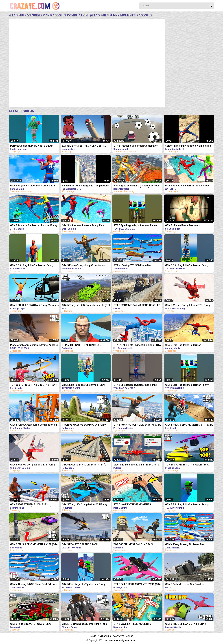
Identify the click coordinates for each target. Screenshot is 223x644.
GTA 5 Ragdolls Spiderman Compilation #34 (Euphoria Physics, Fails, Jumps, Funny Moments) (33, 186)
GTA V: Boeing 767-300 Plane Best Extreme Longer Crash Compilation (133, 266)
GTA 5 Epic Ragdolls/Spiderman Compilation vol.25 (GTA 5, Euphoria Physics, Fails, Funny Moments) (186, 345)
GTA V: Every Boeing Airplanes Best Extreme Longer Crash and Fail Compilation (185, 545)
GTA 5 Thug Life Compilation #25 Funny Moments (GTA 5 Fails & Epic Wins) (85, 505)
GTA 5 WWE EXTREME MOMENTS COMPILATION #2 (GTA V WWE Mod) (31, 505)
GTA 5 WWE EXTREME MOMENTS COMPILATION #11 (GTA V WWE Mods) (136, 505)
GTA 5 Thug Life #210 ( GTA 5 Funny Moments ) (31, 624)
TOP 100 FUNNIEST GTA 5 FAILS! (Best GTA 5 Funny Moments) (187, 465)
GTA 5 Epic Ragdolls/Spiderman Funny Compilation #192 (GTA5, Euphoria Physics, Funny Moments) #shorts (187, 385)
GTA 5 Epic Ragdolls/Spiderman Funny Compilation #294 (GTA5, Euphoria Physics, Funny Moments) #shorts (84, 585)
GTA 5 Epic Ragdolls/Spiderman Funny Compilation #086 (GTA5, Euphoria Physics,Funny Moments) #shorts (84, 385)
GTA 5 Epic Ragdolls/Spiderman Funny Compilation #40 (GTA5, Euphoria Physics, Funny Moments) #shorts (189, 266)
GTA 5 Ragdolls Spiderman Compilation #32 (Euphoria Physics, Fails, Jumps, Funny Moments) (136, 146)
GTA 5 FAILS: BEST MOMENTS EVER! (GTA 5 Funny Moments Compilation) (137, 585)
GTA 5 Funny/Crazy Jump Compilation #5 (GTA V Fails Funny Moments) (34, 425)
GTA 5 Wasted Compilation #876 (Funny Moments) (188, 305)
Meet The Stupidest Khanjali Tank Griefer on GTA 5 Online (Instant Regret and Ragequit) (137, 465)
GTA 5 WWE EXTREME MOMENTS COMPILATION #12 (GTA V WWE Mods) (136, 624)
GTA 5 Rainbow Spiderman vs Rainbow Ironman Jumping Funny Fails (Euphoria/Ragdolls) (187, 186)
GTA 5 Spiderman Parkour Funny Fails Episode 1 (83, 226)
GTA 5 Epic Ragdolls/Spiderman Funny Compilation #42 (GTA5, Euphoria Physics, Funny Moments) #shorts (138, 226)
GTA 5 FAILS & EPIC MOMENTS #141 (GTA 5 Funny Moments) (189, 425)
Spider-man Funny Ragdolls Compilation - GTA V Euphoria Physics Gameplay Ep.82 (189, 146)
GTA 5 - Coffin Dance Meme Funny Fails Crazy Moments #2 (84, 624)
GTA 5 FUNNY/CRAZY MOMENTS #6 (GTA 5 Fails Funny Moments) (137, 425)
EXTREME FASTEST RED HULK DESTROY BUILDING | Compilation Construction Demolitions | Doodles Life (85, 146)
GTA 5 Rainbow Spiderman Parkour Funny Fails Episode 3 (34, 226)
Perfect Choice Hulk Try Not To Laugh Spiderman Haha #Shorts (32, 146)
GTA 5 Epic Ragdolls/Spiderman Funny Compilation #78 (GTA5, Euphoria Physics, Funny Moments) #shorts (138, 385)
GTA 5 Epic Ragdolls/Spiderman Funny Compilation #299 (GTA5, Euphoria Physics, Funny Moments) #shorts (187, 505)
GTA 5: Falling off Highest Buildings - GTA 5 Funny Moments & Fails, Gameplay (137, 345)
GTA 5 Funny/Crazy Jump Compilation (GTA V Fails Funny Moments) (83, 266)
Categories (104, 636)
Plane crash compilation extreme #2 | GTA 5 (34, 345)
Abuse (130, 636)
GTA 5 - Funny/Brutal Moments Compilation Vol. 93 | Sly (183, 226)
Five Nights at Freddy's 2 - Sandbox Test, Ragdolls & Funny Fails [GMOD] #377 (137, 186)
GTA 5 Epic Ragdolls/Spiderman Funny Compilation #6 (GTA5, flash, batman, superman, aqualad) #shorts (32, 266)
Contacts (119, 636)
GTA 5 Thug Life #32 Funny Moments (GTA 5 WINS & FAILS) (86, 305)
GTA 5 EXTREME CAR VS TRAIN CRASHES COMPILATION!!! (137, 305)
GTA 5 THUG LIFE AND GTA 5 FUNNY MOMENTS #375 (186, 624)
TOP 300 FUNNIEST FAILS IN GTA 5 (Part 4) (34, 385)
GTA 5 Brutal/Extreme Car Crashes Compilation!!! (185, 585)
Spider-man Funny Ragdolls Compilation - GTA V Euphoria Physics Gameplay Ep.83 (86, 186)
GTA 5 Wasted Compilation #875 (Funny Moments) (33, 465)
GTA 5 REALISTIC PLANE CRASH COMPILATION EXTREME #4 (80, 545)
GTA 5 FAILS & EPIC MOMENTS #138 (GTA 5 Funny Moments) (34, 545)
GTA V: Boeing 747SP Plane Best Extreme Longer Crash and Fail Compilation (34, 585)
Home (93, 636)
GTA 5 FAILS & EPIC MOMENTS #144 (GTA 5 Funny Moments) (86, 465)
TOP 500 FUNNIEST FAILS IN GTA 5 (81, 345)
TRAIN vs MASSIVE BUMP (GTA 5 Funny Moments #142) (84, 425)
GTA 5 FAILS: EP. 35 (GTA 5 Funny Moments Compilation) (34, 305)
